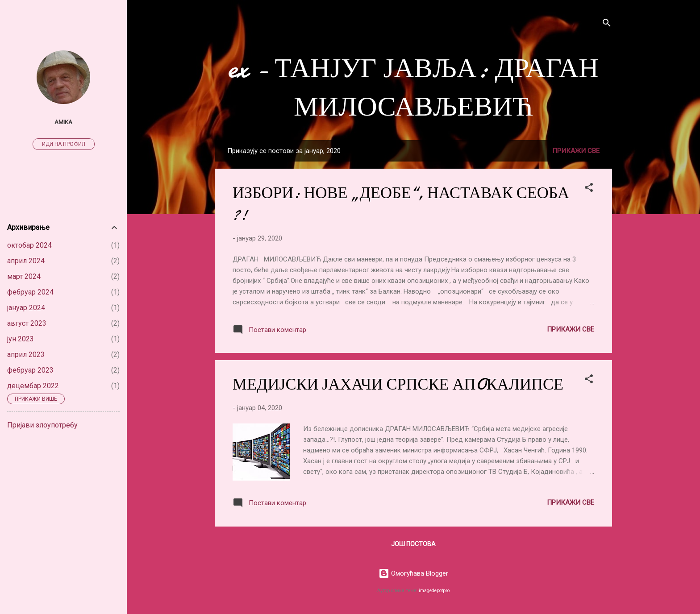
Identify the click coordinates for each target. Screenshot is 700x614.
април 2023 (26, 355)
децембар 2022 (33, 386)
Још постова (413, 544)
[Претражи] (607, 24)
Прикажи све (576, 151)
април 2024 (26, 261)
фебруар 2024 (30, 292)
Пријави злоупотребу (42, 425)
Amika (63, 122)
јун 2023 (21, 339)
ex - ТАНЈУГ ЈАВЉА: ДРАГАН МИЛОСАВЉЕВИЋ (413, 87)
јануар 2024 (26, 308)
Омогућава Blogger (413, 573)
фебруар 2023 (30, 370)
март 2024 (24, 276)
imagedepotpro (434, 591)
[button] (589, 189)
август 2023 (27, 323)
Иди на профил (64, 144)
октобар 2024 (29, 245)
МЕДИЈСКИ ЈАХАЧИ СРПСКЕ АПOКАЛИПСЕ (398, 384)
